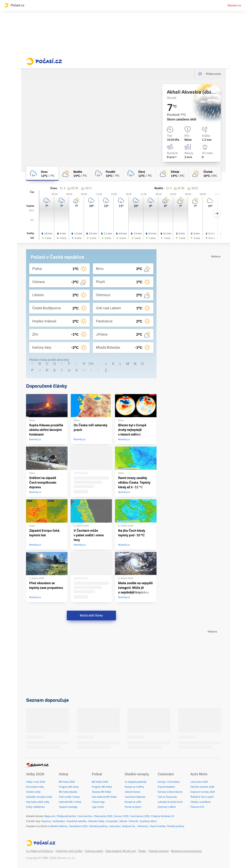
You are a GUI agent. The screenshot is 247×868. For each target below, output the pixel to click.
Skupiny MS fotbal (102, 792)
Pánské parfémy (176, 826)
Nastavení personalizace (186, 851)
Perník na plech (133, 807)
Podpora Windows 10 (162, 816)
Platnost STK (197, 807)
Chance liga (98, 802)
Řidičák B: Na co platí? (202, 797)
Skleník (123, 821)
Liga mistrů (98, 807)
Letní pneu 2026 (199, 782)
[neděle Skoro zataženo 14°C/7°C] (75, 173)
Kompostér (112, 821)
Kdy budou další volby (38, 802)
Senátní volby (33, 792)
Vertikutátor (59, 821)
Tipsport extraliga (68, 807)
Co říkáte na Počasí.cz (40, 851)
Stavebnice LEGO (78, 826)
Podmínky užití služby (69, 851)
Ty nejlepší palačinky (136, 782)
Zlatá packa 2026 (103, 816)
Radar (142, 851)
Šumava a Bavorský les (170, 792)
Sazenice (46, 821)
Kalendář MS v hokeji (70, 802)
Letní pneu (115, 826)
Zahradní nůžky (96, 821)
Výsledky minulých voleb (39, 797)
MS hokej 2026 (67, 782)
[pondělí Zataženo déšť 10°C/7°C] (107, 173)
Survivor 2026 (121, 816)
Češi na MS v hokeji (69, 797)
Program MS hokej (69, 787)
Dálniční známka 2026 (202, 787)
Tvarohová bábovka (135, 797)
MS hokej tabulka (68, 792)
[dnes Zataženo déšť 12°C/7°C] (42, 173)
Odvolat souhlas (159, 851)
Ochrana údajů (94, 851)
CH (91, 364)
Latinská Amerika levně (170, 802)
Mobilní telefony (59, 826)
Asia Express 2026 (140, 816)
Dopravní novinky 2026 (203, 792)
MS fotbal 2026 (100, 782)
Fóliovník (133, 821)
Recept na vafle (133, 802)
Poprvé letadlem (166, 787)
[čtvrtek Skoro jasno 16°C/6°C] (205, 173)
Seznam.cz (234, 5)
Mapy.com (50, 816)
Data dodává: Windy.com (121, 851)
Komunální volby (35, 787)
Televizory (143, 826)
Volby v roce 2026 (36, 782)
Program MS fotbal (102, 787)
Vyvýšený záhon (148, 821)
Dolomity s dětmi (167, 807)
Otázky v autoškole (200, 802)
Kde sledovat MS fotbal (104, 797)
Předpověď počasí (66, 816)
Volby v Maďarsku (35, 807)
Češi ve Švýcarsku (167, 797)
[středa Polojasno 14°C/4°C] (172, 173)
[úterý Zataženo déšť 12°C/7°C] (140, 173)
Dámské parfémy (98, 826)
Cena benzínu (85, 816)
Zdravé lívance (132, 792)
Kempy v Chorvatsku (169, 782)
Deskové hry (129, 826)
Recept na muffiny (134, 787)
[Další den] (217, 213)
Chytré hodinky (157, 826)
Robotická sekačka (77, 821)
